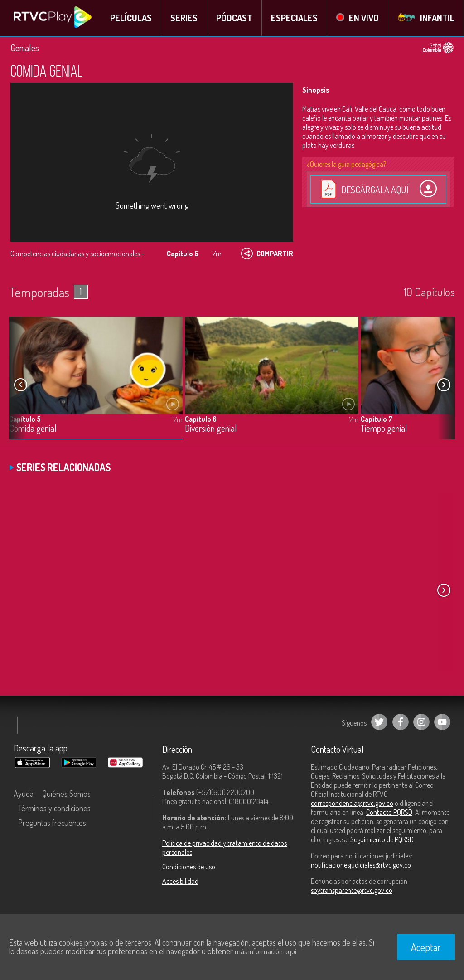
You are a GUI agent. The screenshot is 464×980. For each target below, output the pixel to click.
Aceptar (426, 947)
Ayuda (24, 794)
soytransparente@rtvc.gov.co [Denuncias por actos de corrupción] (352, 890)
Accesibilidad (180, 881)
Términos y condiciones (54, 808)
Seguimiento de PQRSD (382, 839)
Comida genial (33, 428)
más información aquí (266, 951)
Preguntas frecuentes (52, 823)
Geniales (25, 48)
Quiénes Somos (67, 794)
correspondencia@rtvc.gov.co (352, 803)
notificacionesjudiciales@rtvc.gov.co (361, 865)
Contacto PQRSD (389, 812)
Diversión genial (211, 428)
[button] (444, 385)
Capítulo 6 (201, 419)
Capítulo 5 (25, 419)
